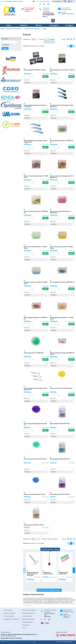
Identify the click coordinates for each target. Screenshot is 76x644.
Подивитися (27, 80)
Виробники (23, 25)
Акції (39, 25)
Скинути (5, 48)
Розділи (8, 25)
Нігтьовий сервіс (27, 616)
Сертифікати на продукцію (11, 619)
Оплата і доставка (18, 1)
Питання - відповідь (9, 613)
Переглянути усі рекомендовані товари (48, 590)
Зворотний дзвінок (68, 14)
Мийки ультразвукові (28, 613)
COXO (24, 628)
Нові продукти (53, 25)
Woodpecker (26, 625)
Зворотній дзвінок (67, 616)
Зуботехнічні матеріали (29, 610)
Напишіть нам (66, 9)
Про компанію (8, 1)
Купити (45, 76)
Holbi (74, 642)
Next (74, 570)
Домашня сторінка (2, 1)
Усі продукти (68, 25)
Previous (24, 570)
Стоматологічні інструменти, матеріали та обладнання (19, 642)
